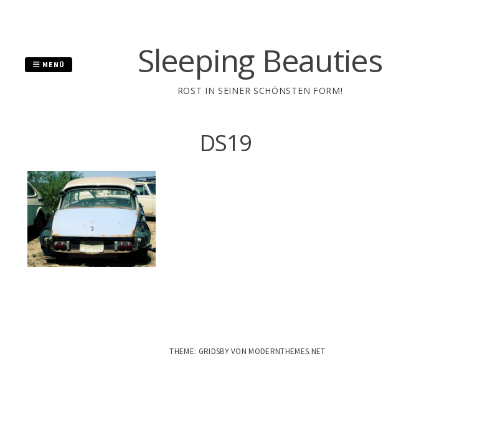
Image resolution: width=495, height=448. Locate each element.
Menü (49, 64)
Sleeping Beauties (260, 60)
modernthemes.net (287, 351)
